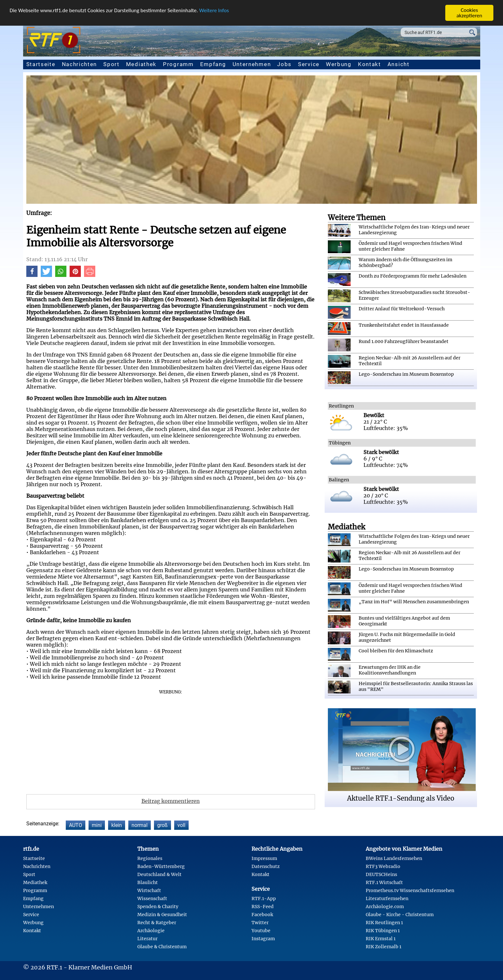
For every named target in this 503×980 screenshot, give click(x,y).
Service (309, 64)
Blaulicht (148, 882)
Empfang (213, 64)
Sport (111, 64)
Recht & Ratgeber (157, 923)
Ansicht (399, 64)
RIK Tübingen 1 (383, 931)
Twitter (260, 923)
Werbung (339, 64)
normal (140, 825)
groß (162, 825)
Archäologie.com (385, 907)
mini (97, 825)
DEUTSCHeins (381, 874)
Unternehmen (252, 64)
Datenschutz (266, 866)
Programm (178, 64)
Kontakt (370, 64)
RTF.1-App (264, 898)
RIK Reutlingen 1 (384, 923)
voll (181, 825)
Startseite (41, 64)
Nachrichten (80, 64)
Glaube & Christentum (162, 947)
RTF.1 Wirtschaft (384, 882)
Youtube (261, 931)
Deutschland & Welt (159, 874)
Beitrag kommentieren (171, 801)
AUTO (76, 825)
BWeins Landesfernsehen (394, 858)
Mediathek (141, 64)
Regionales (150, 858)
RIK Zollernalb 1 (384, 947)
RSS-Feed (263, 907)
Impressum (264, 858)
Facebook (262, 915)
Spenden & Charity (158, 907)
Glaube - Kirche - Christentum (400, 915)
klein (117, 825)
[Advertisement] (171, 740)
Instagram (263, 939)
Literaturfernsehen (387, 898)
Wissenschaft (152, 898)
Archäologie (151, 931)
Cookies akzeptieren (469, 13)
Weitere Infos (214, 10)
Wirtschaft (149, 890)
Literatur (147, 939)
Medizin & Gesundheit (162, 915)
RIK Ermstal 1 (381, 939)
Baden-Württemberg (161, 866)
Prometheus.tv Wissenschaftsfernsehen (410, 890)
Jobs (284, 64)
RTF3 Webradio (383, 866)
